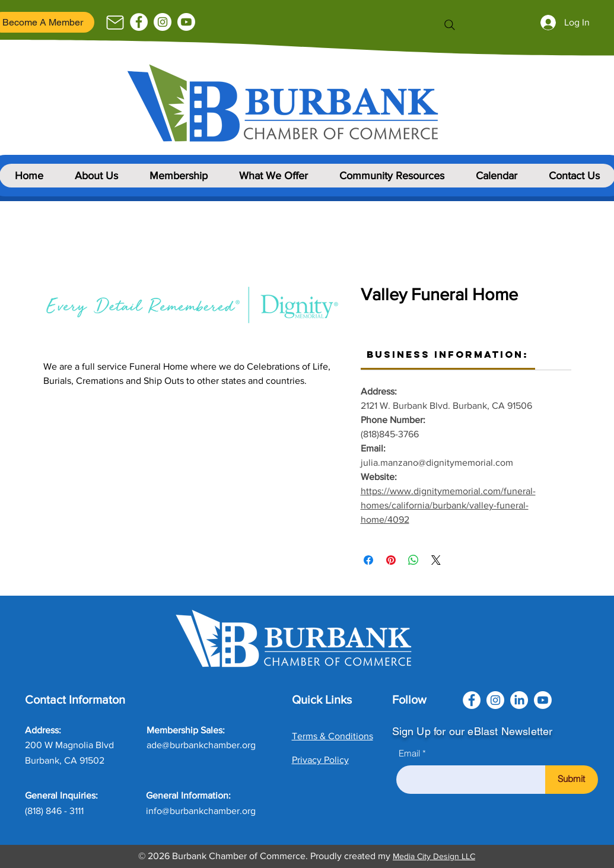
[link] (448, 354)
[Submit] (572, 780)
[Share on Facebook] (368, 560)
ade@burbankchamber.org (201, 745)
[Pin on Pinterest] (391, 560)
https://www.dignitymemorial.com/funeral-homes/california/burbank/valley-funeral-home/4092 (448, 505)
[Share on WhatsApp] (413, 560)
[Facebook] (139, 22)
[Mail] (115, 23)
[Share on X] (436, 560)
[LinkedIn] (519, 700)
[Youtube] (186, 22)
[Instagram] (163, 22)
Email (409, 753)
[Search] (450, 25)
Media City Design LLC (434, 856)
